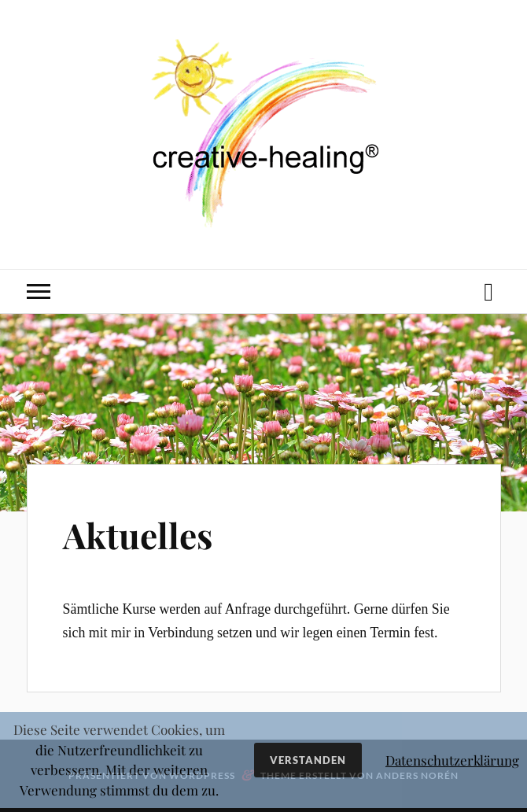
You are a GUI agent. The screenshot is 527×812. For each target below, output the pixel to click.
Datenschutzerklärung (452, 760)
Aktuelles (138, 535)
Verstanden (308, 760)
